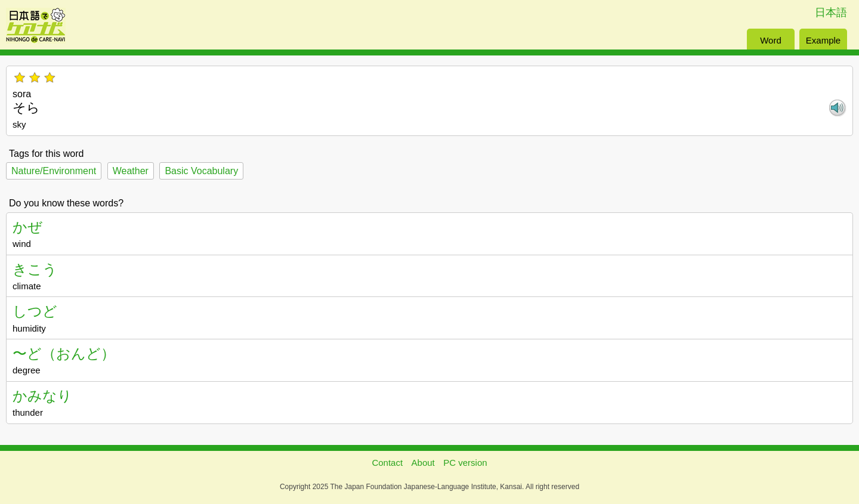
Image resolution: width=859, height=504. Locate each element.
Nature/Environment (54, 171)
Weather (131, 171)
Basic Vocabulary (201, 171)
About (423, 463)
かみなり (42, 396)
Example (823, 40)
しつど (35, 311)
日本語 (831, 13)
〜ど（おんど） (64, 353)
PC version (465, 463)
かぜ (27, 227)
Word (771, 40)
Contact (387, 463)
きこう (35, 269)
